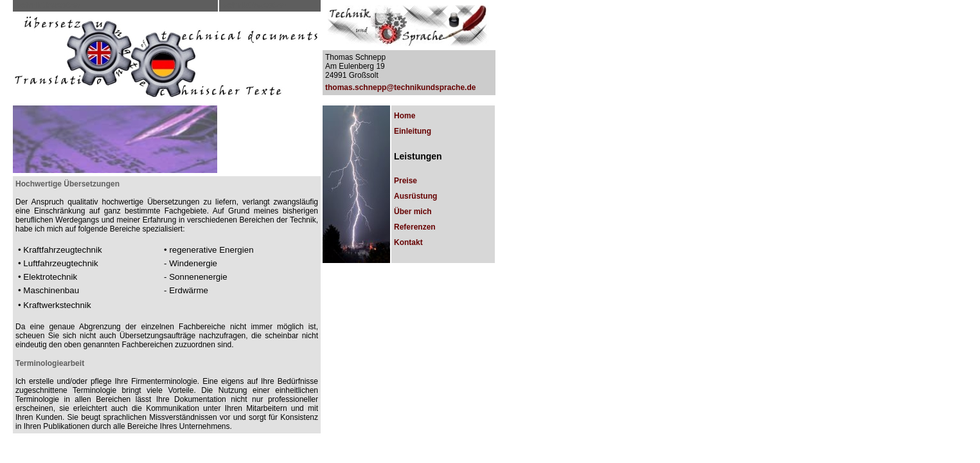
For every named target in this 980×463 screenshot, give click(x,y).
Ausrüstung (415, 196)
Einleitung (413, 131)
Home (405, 116)
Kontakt (408, 242)
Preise (405, 181)
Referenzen (415, 227)
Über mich (413, 212)
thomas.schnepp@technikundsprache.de (400, 87)
